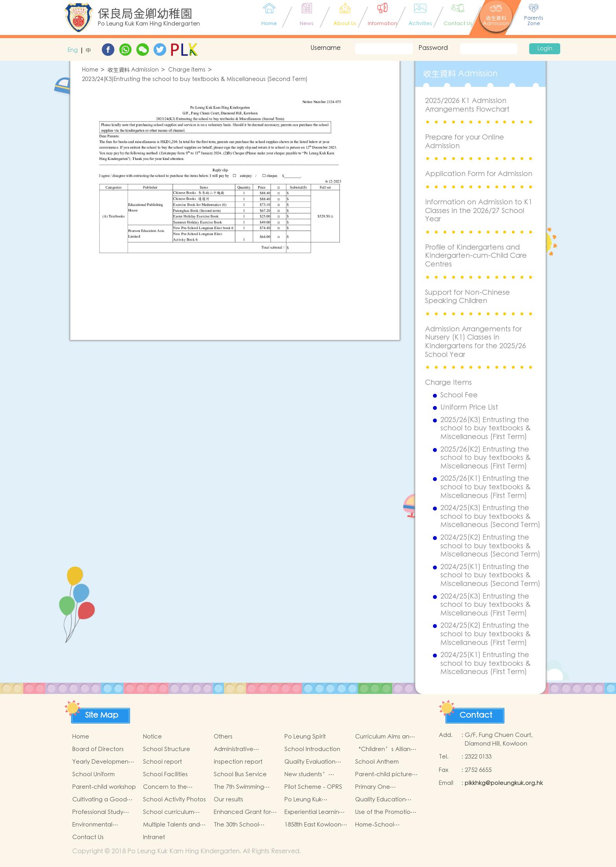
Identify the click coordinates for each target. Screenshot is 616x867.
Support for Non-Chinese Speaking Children (467, 297)
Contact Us (88, 837)
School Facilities (165, 774)
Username (325, 48)
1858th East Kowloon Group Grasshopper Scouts (313, 825)
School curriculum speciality (169, 812)
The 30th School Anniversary (236, 825)
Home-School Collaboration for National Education (382, 825)
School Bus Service (240, 774)
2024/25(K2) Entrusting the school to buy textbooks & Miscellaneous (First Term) (486, 634)
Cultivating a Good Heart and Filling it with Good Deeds (104, 800)
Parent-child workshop (104, 787)
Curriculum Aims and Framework (384, 737)
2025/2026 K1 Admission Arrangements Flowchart (467, 105)
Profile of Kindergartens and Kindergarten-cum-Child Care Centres (476, 256)
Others (223, 737)
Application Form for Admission (479, 174)
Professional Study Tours (98, 812)
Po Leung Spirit (305, 737)
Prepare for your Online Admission (465, 142)
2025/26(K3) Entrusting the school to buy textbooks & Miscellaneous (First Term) (486, 429)
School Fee (459, 395)
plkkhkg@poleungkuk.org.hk (504, 783)
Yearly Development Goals (101, 762)
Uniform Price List (469, 408)
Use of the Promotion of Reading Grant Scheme (385, 812)
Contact (476, 715)
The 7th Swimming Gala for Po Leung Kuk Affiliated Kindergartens (245, 787)
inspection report (238, 762)
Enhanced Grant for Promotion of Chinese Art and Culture (244, 812)
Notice (152, 737)
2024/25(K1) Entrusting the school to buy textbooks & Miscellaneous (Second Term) (490, 576)
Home (90, 70)
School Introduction (312, 749)
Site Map (102, 715)
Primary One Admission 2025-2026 (384, 787)
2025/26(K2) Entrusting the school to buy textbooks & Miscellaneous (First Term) (486, 458)
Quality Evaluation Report (310, 762)
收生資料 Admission (133, 70)
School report (162, 762)
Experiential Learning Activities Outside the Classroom (314, 812)
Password (433, 48)
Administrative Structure (234, 749)
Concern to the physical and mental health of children (172, 787)
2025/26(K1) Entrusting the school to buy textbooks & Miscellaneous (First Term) (486, 487)
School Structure (167, 749)
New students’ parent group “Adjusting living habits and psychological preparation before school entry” (312, 775)
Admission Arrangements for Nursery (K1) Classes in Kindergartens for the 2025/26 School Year (476, 342)
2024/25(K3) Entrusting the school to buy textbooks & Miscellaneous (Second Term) (490, 517)
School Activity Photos (174, 800)
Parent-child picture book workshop (384, 775)
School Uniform (93, 774)
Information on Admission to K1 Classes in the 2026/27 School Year (479, 211)
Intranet (154, 837)
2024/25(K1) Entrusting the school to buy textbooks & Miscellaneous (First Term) (486, 664)
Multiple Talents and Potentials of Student (172, 825)
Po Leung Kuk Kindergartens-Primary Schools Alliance (316, 800)
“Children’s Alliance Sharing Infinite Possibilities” (387, 749)
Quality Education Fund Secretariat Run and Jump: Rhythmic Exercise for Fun (385, 800)
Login (545, 49)
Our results (228, 800)
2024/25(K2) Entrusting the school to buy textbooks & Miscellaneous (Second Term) (490, 546)
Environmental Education (92, 825)
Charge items (187, 70)
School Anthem (377, 762)
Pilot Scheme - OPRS (313, 787)
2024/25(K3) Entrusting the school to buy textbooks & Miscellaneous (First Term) (486, 605)
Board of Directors (98, 749)
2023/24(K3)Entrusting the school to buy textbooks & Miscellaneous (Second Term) (195, 80)
